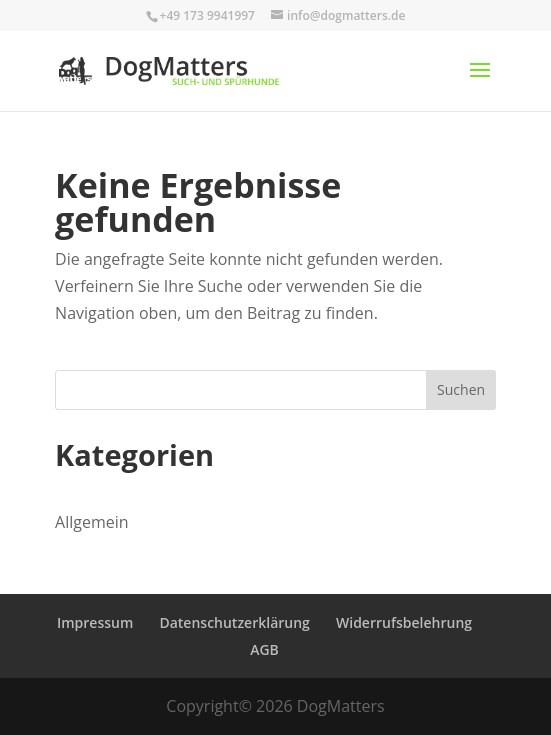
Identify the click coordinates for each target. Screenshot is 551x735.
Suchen (461, 389)
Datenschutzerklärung (234, 622)
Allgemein (92, 522)
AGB (264, 649)
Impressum (95, 622)
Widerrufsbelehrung (404, 622)
